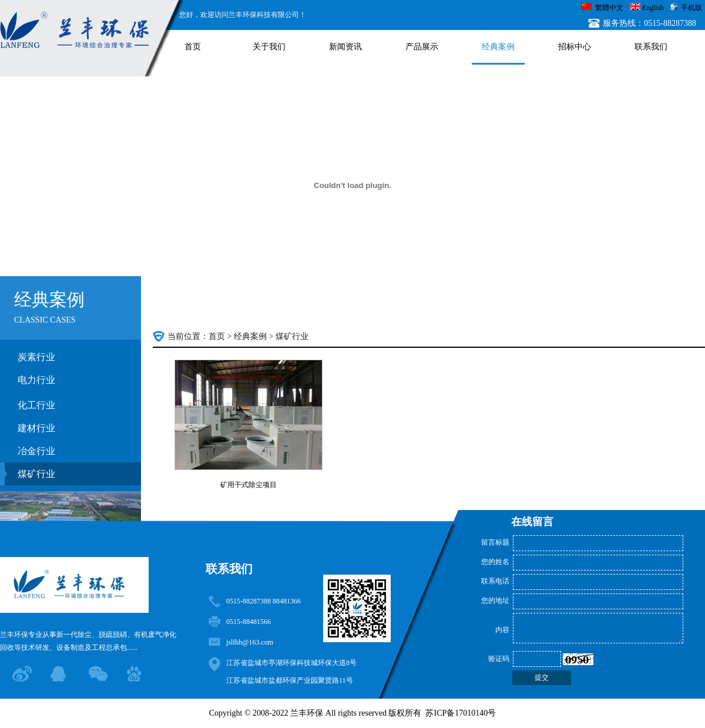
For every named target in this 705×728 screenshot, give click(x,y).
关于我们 (269, 47)
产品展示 (422, 47)
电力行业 (36, 380)
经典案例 (498, 47)
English (653, 8)
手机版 (691, 8)
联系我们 (651, 47)
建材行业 (36, 428)
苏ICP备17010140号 (461, 713)
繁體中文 (609, 8)
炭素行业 (36, 357)
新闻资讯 (345, 47)
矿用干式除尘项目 (249, 485)
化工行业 (36, 405)
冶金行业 (36, 451)
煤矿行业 (36, 474)
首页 (193, 47)
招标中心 (575, 47)
